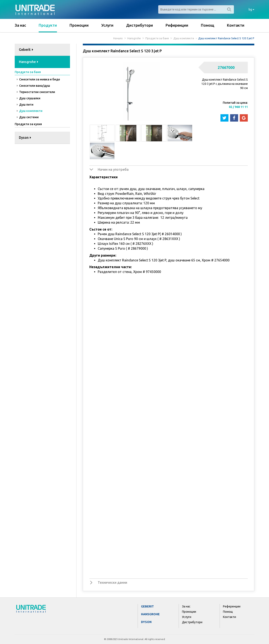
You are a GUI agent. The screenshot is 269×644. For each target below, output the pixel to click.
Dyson (146, 622)
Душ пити (25, 105)
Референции (177, 25)
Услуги (107, 25)
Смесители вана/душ (33, 86)
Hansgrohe (134, 38)
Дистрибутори (140, 25)
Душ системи (28, 117)
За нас (20, 25)
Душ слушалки (29, 98)
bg (251, 9)
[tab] (42, 50)
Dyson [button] (25, 138)
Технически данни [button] (112, 582)
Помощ (208, 25)
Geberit (147, 606)
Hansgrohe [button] (29, 62)
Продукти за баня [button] (28, 72)
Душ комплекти (184, 38)
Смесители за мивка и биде (38, 79)
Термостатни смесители (36, 92)
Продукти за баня (157, 38)
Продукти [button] (48, 25)
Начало (118, 38)
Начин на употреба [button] (113, 169)
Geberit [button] (26, 50)
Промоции (79, 25)
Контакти (236, 25)
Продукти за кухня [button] (28, 124)
